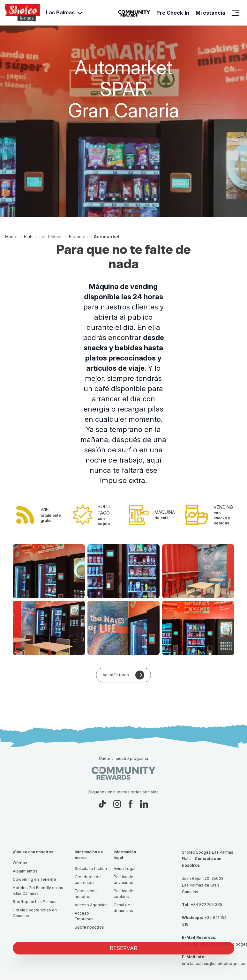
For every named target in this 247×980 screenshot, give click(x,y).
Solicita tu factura (91, 869)
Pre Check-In (173, 13)
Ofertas (20, 863)
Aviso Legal (124, 869)
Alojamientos (25, 871)
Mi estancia (210, 13)
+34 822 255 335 (206, 905)
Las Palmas (65, 13)
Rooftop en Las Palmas (35, 902)
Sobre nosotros (89, 927)
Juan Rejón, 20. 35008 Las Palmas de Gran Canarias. (203, 885)
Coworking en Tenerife (34, 879)
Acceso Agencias (91, 905)
